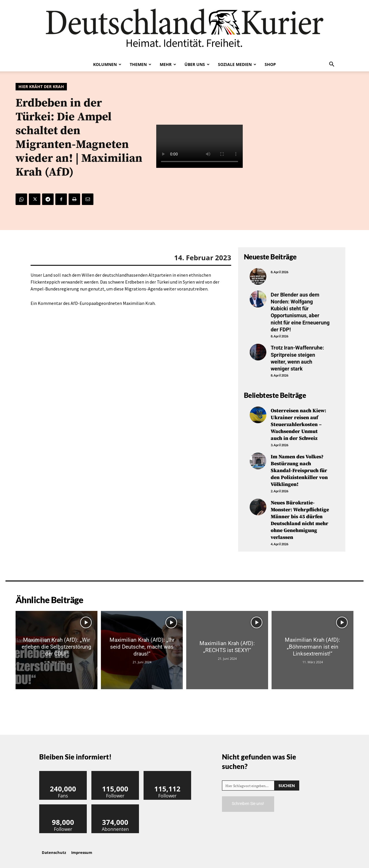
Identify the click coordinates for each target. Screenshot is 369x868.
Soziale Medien (237, 64)
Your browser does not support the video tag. (199, 146)
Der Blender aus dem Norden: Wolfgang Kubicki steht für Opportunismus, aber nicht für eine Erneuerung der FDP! (300, 312)
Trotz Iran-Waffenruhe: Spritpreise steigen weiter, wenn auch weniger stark (297, 357)
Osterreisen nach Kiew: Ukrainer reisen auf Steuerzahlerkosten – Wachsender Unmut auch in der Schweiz (299, 422)
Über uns (197, 64)
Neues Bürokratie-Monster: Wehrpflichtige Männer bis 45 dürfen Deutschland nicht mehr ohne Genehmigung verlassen (300, 516)
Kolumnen (107, 64)
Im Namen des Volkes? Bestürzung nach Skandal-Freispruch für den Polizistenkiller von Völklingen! (299, 467)
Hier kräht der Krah (41, 87)
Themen (141, 64)
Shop (270, 64)
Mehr (168, 64)
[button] (332, 65)
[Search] (287, 781)
